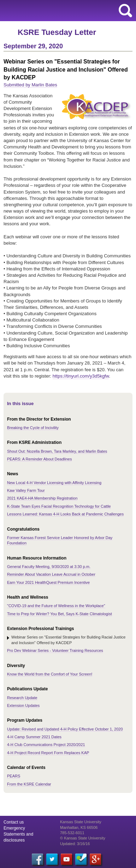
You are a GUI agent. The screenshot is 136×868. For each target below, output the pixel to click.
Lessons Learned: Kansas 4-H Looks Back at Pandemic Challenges (65, 514)
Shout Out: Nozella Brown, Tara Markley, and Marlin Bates (57, 451)
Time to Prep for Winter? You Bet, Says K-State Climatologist (60, 614)
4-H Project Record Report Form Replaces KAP (48, 753)
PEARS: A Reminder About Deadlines (39, 459)
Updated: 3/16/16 (75, 844)
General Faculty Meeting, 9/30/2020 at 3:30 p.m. (49, 567)
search (125, 11)
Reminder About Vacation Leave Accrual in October (51, 574)
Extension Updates (23, 705)
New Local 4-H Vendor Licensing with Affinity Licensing (54, 483)
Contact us (14, 822)
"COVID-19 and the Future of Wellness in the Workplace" (56, 606)
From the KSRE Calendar (29, 784)
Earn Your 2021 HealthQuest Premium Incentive (48, 582)
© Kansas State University (83, 838)
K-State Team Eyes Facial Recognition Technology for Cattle (59, 506)
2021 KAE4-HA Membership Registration (42, 498)
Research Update (22, 698)
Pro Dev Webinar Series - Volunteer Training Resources (55, 650)
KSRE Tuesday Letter (57, 32)
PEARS (14, 776)
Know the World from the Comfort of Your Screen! (50, 674)
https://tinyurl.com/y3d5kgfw (81, 376)
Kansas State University (64, 11)
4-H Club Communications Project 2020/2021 (46, 745)
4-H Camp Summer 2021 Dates (34, 737)
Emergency (14, 828)
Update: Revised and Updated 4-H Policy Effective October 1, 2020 (65, 729)
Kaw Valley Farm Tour (26, 490)
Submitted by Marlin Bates (30, 85)
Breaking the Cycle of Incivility (33, 428)
